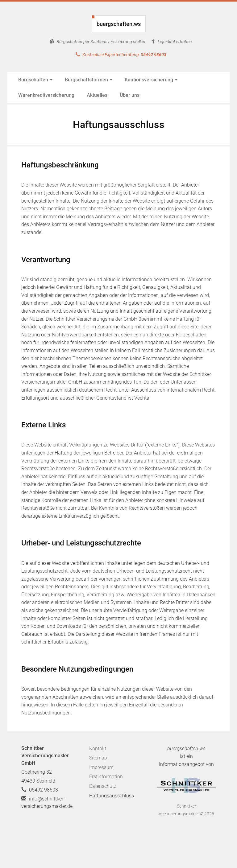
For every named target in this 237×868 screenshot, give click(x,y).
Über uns (130, 95)
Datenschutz (103, 786)
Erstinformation (106, 777)
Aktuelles (97, 95)
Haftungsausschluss (112, 796)
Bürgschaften (35, 80)
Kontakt (98, 749)
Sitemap (98, 758)
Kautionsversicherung (151, 80)
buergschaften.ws (119, 24)
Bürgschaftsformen (89, 80)
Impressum (101, 767)
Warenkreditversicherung (46, 95)
